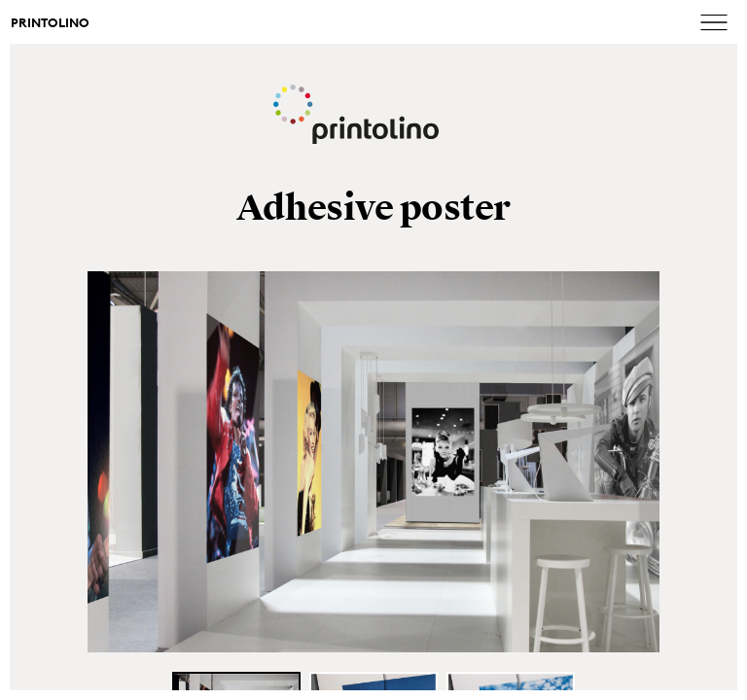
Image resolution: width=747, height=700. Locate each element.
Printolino (50, 23)
